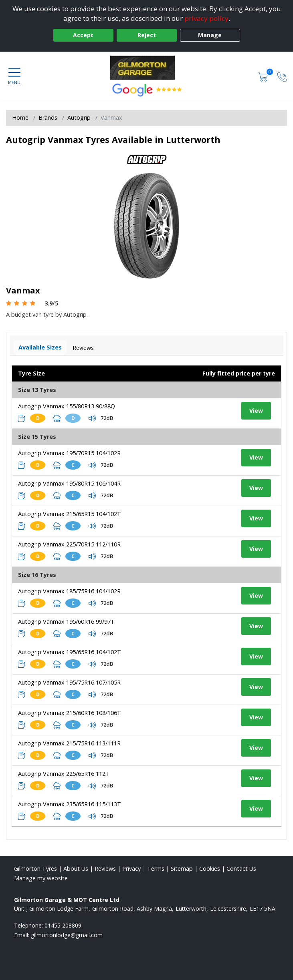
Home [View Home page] (20, 117)
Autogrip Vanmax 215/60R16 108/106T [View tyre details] (70, 713)
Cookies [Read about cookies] (210, 869)
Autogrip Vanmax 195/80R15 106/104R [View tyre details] (69, 483)
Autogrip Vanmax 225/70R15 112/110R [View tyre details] (69, 544)
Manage (210, 35)
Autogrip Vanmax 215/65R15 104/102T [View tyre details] (70, 514)
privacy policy (206, 18)
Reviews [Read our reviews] (105, 869)
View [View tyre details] (256, 411)
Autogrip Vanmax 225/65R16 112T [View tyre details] (64, 774)
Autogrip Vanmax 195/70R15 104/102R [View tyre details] (69, 453)
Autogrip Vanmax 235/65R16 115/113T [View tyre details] (70, 804)
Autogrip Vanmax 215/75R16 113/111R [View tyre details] (69, 743)
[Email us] (67, 935)
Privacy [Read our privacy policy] (131, 869)
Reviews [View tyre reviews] (83, 348)
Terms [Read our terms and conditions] (156, 869)
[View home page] (146, 68)
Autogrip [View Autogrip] (79, 117)
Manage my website (41, 878)
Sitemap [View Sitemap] (182, 869)
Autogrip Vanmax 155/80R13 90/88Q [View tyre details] (67, 406)
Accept (83, 35)
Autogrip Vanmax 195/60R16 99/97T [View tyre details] (66, 622)
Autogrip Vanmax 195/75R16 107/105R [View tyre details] (69, 682)
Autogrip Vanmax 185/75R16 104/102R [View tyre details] (69, 591)
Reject (147, 35)
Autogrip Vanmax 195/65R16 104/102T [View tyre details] (70, 652)
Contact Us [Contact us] (241, 869)
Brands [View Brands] (48, 117)
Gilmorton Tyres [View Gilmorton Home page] (35, 869)
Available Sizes (40, 347)
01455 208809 (63, 925)
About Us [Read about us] (76, 869)
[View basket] (264, 76)
